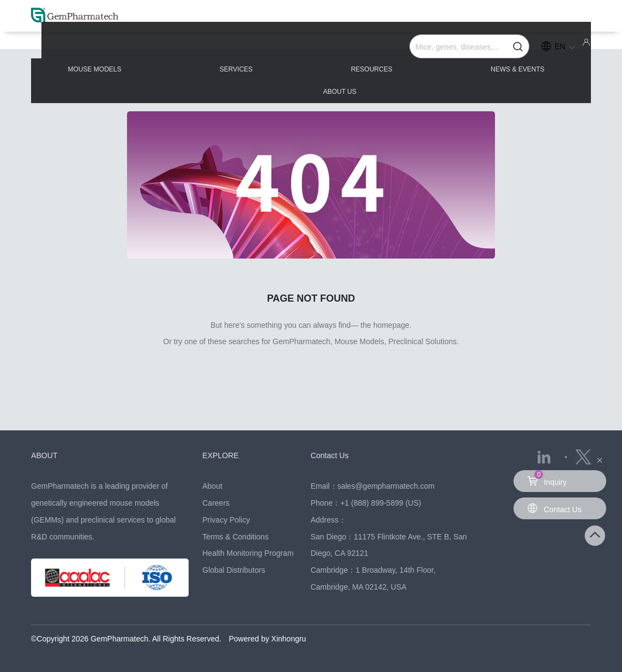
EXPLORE (222, 455)
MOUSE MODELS (92, 50)
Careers (216, 503)
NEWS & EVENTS (428, 50)
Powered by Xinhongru (268, 639)
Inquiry (547, 478)
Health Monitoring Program (248, 553)
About (212, 486)
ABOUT (45, 455)
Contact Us (331, 455)
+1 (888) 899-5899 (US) (381, 503)
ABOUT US (541, 50)
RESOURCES (311, 50)
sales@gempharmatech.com (386, 486)
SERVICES (204, 50)
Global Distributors (234, 570)
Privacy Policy (226, 520)
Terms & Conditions (235, 537)
